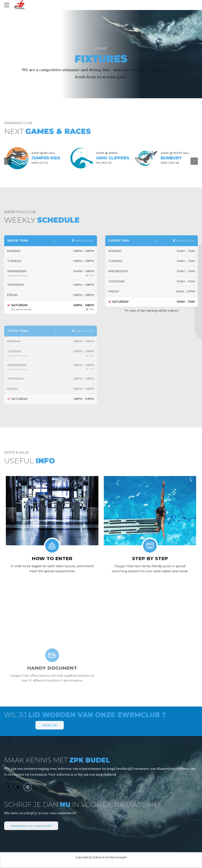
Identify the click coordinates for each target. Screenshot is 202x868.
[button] (8, 161)
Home (101, 48)
